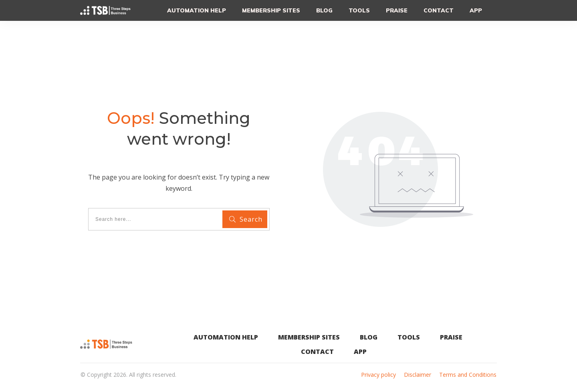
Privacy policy (378, 375)
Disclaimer (418, 375)
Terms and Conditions (468, 375)
